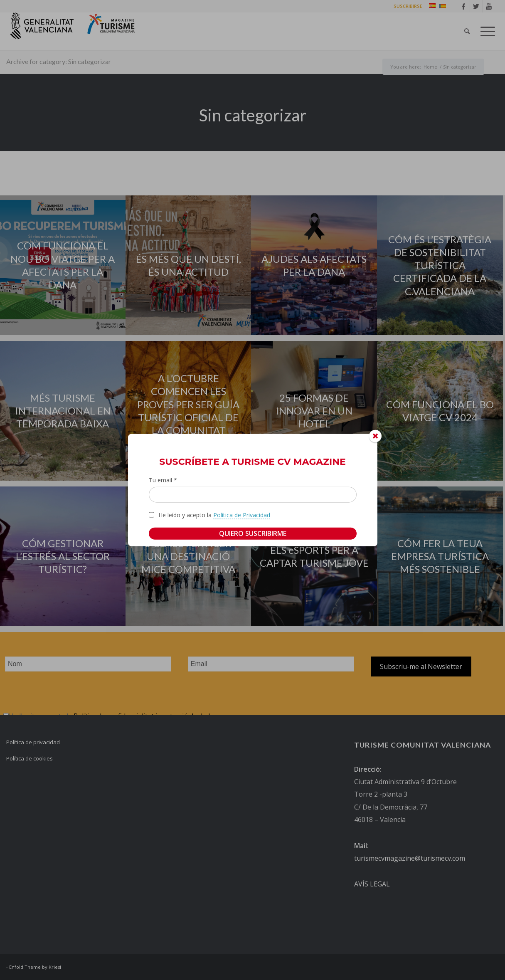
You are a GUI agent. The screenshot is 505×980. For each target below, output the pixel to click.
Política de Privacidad (242, 515)
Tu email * (163, 480)
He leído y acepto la (214, 515)
